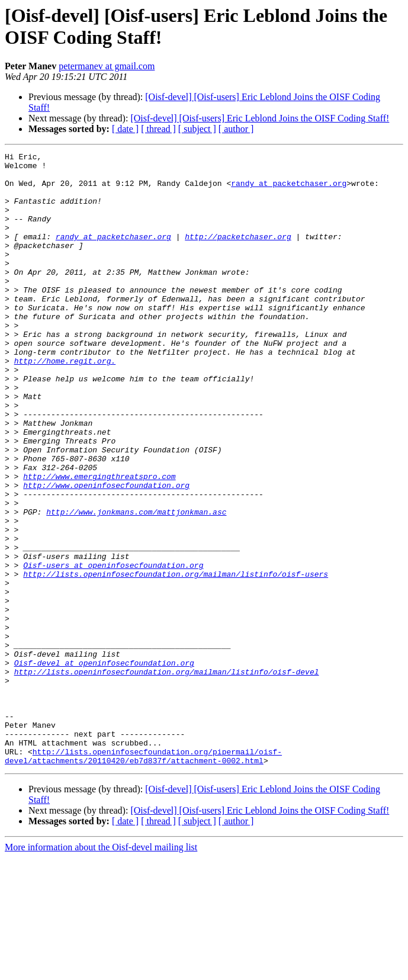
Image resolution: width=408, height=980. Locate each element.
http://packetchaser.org (238, 254)
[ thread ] (158, 129)
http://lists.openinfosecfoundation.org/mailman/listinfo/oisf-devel (167, 776)
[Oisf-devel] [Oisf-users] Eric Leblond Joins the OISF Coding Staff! (260, 118)
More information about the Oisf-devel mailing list (101, 970)
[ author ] (236, 129)
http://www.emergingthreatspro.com (99, 542)
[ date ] (125, 129)
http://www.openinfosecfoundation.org (106, 552)
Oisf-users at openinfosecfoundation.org (113, 648)
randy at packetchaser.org (289, 190)
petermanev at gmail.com (107, 66)
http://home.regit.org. (65, 403)
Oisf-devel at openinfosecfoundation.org (104, 766)
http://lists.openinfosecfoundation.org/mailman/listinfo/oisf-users (176, 659)
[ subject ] (197, 129)
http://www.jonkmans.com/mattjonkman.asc (136, 584)
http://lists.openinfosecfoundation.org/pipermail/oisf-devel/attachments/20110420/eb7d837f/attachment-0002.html (143, 878)
